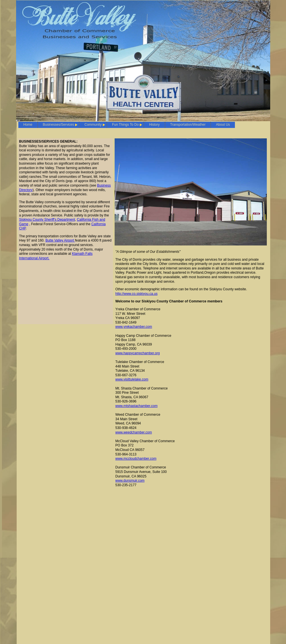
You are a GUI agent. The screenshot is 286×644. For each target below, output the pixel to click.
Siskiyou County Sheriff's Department (47, 220)
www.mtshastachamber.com (137, 406)
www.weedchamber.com (134, 432)
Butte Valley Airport (60, 240)
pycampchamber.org (144, 353)
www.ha (121, 353)
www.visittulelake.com (132, 379)
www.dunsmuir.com (130, 481)
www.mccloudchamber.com (136, 459)
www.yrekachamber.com (134, 327)
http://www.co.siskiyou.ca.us (137, 294)
